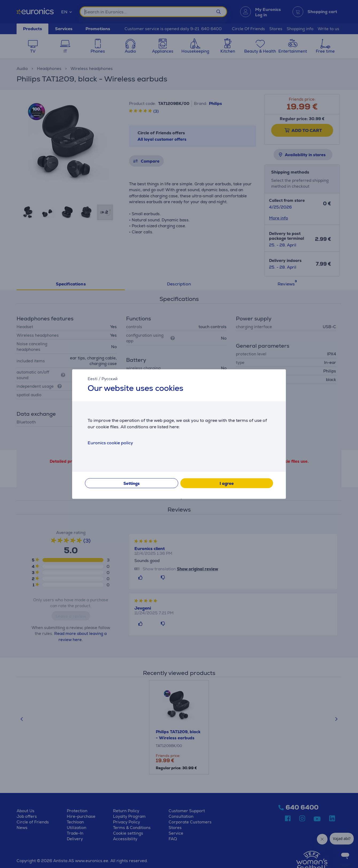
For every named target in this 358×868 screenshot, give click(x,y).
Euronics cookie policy (110, 443)
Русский (110, 379)
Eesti (93, 379)
